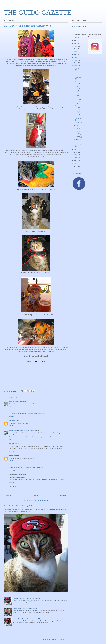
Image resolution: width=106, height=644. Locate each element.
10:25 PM (12, 471)
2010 (76, 155)
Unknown (12, 421)
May (77, 131)
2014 (76, 63)
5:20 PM (11, 416)
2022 (76, 41)
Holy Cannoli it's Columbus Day (78, 110)
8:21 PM (11, 426)
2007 (76, 163)
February (79, 139)
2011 (76, 152)
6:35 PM (11, 482)
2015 (76, 60)
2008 (76, 160)
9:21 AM (11, 451)
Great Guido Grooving (78, 101)
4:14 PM (11, 407)
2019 (76, 49)
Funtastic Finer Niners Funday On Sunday (21, 506)
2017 (76, 55)
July (77, 125)
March (78, 137)
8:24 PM (11, 461)
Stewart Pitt (13, 455)
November (79, 73)
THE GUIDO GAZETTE (38, 12)
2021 (76, 43)
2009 (76, 158)
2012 (76, 149)
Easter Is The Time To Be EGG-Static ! (25, 609)
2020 (76, 46)
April (77, 134)
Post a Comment (12, 486)
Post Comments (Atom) (40, 501)
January (78, 144)
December (79, 68)
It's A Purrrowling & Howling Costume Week (78, 88)
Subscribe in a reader (79, 27)
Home (36, 495)
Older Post (63, 495)
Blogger (62, 640)
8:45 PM (11, 440)
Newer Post (9, 495)
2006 (76, 166)
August (78, 123)
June (78, 128)
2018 (76, 52)
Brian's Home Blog (15, 401)
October (78, 77)
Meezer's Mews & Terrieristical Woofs (22, 430)
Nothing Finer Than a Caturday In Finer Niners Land (29, 619)
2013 (76, 66)
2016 (76, 57)
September (79, 118)
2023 (76, 38)
